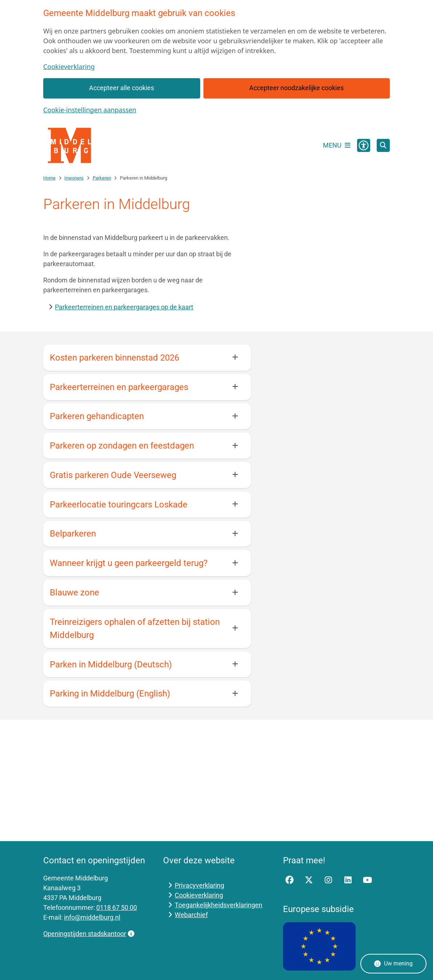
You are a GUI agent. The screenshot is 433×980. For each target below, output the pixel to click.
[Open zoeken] (383, 145)
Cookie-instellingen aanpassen (90, 110)
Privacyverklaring (199, 885)
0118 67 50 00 (117, 907)
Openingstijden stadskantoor (89, 934)
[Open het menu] (337, 145)
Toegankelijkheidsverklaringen (218, 905)
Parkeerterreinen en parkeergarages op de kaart (124, 307)
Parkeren (102, 178)
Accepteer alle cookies (122, 88)
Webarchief (191, 915)
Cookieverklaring (69, 67)
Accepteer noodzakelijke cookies (296, 88)
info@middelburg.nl (92, 917)
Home (49, 178)
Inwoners (74, 178)
